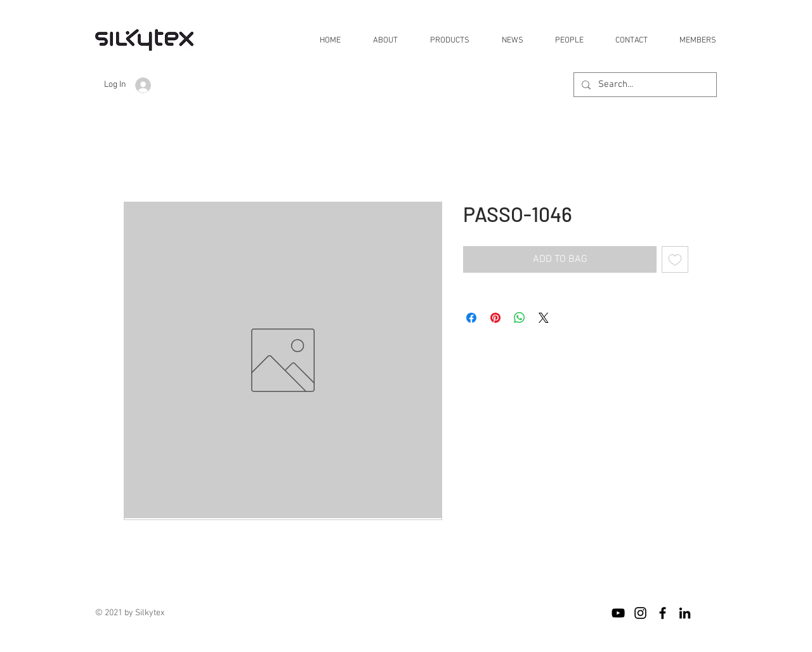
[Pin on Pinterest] (495, 318)
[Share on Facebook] (471, 318)
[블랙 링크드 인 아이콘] (685, 613)
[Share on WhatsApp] (520, 318)
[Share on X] (544, 318)
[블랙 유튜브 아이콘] (618, 613)
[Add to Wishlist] (675, 259)
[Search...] (644, 85)
